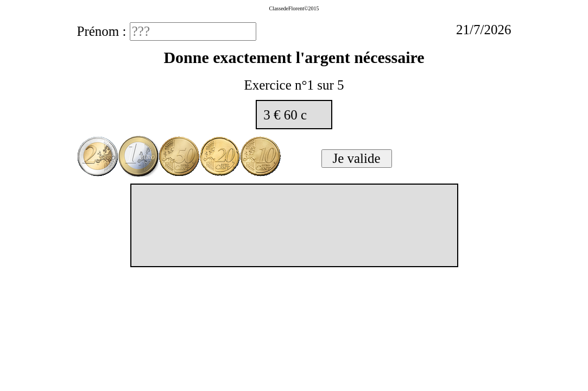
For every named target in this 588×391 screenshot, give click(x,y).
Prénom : (103, 31)
